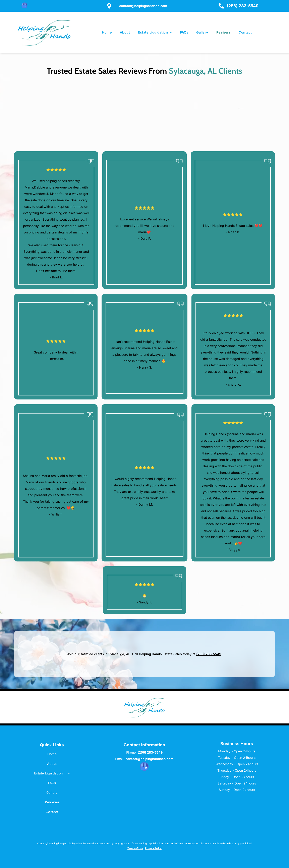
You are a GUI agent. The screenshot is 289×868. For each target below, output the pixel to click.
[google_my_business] (24, 6)
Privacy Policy (153, 848)
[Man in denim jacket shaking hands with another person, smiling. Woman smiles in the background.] (48, 113)
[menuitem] (107, 32)
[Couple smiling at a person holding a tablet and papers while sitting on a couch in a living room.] (177, 117)
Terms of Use (135, 848)
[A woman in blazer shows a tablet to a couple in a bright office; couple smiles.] (112, 115)
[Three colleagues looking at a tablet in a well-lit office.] (241, 121)
